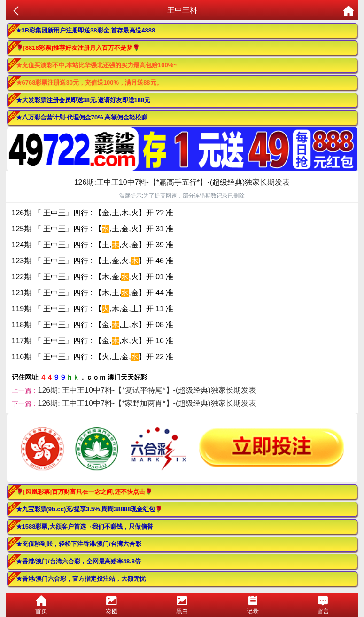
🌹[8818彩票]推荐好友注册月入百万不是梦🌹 (78, 48)
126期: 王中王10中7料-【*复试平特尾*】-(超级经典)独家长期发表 (147, 390)
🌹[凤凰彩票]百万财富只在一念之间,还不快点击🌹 (84, 492)
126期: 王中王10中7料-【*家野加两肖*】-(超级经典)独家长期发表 (147, 403)
